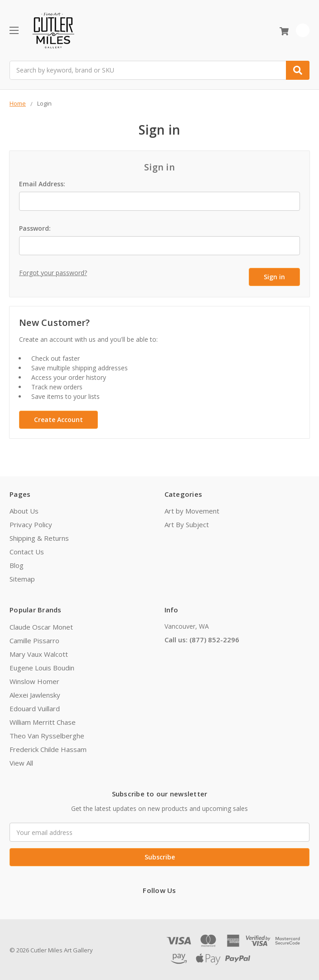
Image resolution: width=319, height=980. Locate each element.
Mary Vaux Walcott (39, 653)
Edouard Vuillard (35, 707)
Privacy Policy (31, 524)
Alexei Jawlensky (35, 694)
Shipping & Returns (39, 537)
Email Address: (42, 184)
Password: (35, 228)
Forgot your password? (53, 273)
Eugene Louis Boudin (42, 666)
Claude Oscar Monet (41, 626)
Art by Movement (192, 510)
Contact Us (27, 551)
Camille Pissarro (34, 639)
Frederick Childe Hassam (48, 748)
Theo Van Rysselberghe (47, 734)
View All (21, 762)
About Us (24, 510)
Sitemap (22, 578)
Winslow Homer (34, 680)
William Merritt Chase (43, 721)
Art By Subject (187, 524)
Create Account (58, 418)
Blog (17, 564)
